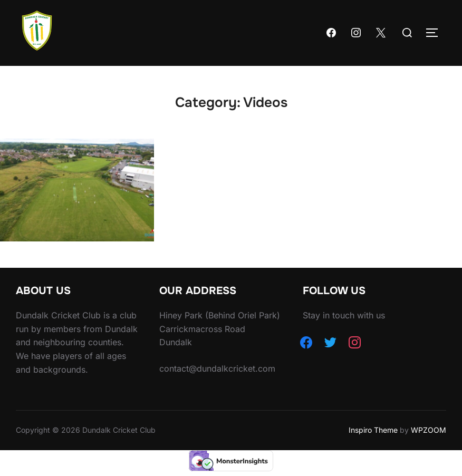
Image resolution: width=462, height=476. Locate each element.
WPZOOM (429, 430)
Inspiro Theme (373, 430)
